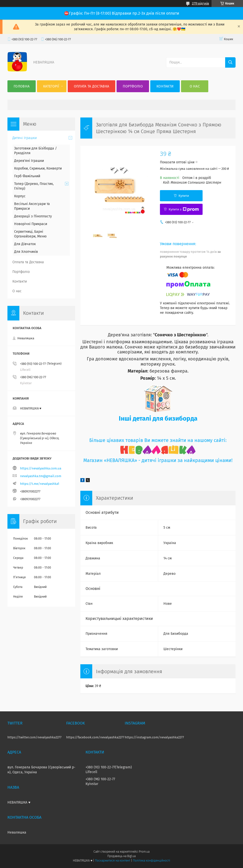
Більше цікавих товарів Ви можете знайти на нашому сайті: (158, 440)
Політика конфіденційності (152, 861)
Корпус (20, 196)
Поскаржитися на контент (112, 861)
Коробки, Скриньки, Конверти (38, 168)
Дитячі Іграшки (25, 138)
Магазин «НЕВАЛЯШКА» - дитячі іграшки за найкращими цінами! (158, 460)
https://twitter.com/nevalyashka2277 (34, 737)
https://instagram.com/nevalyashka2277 (154, 737)
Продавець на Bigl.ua (121, 856)
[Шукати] (230, 62)
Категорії (51, 86)
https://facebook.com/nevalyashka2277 (95, 737)
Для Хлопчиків (26, 252)
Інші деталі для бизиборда (158, 419)
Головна (22, 86)
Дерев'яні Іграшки (29, 161)
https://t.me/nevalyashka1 (40, 484)
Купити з (184, 209)
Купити (184, 196)
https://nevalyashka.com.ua (41, 468)
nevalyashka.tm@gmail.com (41, 476)
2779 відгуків (200, 3)
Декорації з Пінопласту (33, 216)
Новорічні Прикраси (31, 224)
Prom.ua (144, 852)
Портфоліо (133, 86)
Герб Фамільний (27, 176)
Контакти (165, 86)
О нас (195, 86)
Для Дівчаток (25, 244)
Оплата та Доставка (91, 86)
